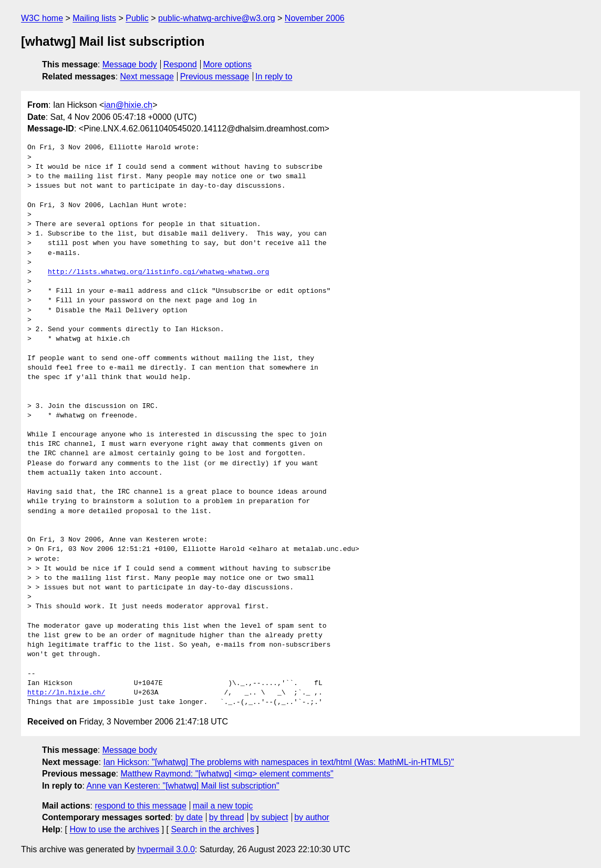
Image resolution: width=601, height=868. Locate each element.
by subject (269, 817)
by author (312, 817)
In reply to (274, 76)
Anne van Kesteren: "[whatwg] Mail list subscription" (183, 786)
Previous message (215, 76)
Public (137, 18)
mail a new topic (223, 806)
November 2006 (315, 18)
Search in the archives (212, 829)
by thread (227, 817)
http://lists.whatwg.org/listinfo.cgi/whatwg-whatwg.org (158, 272)
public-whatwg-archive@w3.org (217, 18)
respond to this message (140, 806)
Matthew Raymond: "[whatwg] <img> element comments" (227, 774)
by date (189, 817)
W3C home (42, 18)
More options (228, 64)
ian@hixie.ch (128, 105)
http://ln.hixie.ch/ (66, 693)
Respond (180, 64)
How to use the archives (114, 829)
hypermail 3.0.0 (166, 849)
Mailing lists (94, 18)
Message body (130, 64)
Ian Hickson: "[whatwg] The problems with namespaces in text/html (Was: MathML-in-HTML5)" (279, 762)
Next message (147, 76)
